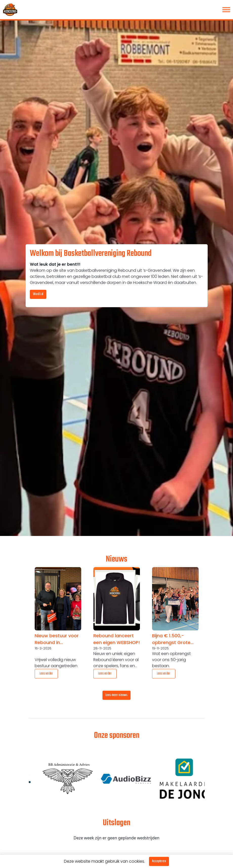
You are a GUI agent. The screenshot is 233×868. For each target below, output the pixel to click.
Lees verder (46, 674)
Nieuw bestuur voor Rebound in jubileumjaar (57, 639)
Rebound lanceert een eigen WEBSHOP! (117, 639)
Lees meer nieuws (116, 695)
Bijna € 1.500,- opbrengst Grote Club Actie (171, 639)
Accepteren (159, 861)
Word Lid (38, 294)
